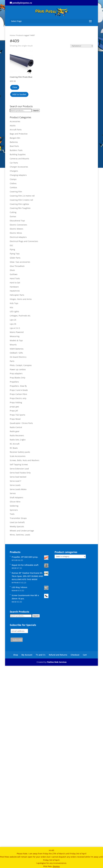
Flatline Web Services (57, 662)
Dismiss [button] (56, 866)
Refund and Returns (58, 655)
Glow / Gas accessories (20, 262)
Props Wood (15, 419)
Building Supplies (18, 154)
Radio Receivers (17, 435)
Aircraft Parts (16, 130)
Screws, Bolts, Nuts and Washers (25, 460)
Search (36, 110)
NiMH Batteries (17, 349)
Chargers (14, 171)
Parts (12, 361)
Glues (12, 270)
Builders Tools (16, 150)
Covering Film (16, 192)
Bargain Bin (15, 138)
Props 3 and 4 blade (19, 390)
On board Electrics (18, 357)
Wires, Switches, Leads (20, 535)
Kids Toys (14, 303)
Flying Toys (15, 254)
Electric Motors (16, 229)
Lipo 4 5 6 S (15, 328)
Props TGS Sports (18, 415)
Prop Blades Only (18, 378)
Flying (12, 249)
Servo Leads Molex (18, 489)
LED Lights (14, 311)
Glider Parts (15, 258)
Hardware (14, 287)
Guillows (14, 274)
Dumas (13, 216)
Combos (13, 187)
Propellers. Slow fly (18, 386)
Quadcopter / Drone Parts (21, 423)
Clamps (13, 179)
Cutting (13, 212)
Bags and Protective (19, 134)
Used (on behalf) (17, 522)
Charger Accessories (19, 167)
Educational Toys (17, 221)
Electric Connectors (18, 225)
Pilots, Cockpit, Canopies (21, 365)
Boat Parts (14, 146)
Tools (12, 514)
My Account (27, 655)
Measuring (15, 336)
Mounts (13, 345)
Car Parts (14, 163)
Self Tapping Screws (19, 464)
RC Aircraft (15, 444)
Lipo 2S (13, 320)
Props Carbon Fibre (18, 394)
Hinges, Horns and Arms (21, 299)
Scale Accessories (18, 456)
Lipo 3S (13, 324)
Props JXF (14, 411)
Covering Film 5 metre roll (21, 200)
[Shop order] (82, 46)
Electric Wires (16, 233)
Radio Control (16, 427)
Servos (13, 493)
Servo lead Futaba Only (20, 473)
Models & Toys (16, 340)
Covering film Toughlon (20, 208)
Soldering (14, 506)
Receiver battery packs (20, 452)
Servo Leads (15, 485)
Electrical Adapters (18, 237)
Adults (13, 126)
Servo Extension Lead (19, 469)
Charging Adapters (18, 175)
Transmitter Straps (18, 518)
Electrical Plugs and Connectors (24, 241)
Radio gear (15, 431)
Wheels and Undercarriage (22, 531)
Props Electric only (18, 398)
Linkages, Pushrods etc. (20, 316)
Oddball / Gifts (16, 353)
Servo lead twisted (18, 477)
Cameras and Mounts (19, 159)
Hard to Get (15, 283)
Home (12, 35)
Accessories (15, 121)
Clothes (13, 183)
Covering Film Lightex (19, 204)
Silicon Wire (15, 502)
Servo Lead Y (15, 481)
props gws (14, 407)
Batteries (14, 142)
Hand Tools (15, 278)
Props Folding (16, 402)
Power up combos (18, 369)
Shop (16, 655)
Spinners (14, 510)
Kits (11, 307)
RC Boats (14, 448)
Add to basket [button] (19, 94)
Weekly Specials (17, 526)
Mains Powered (17, 332)
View (15, 87)
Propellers (14, 382)
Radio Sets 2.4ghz (18, 440)
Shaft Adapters (16, 497)
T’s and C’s (41, 655)
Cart (85, 655)
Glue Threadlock (17, 266)
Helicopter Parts (17, 295)
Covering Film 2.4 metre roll (22, 196)
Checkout (75, 655)
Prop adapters (16, 373)
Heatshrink (15, 291)
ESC (11, 245)
